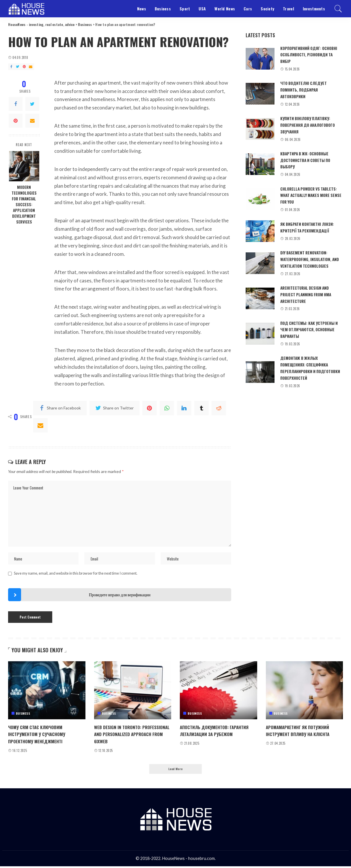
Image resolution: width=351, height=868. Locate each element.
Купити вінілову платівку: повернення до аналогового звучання (310, 124)
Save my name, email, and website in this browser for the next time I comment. (76, 574)
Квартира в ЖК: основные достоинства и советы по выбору (308, 159)
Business (23, 714)
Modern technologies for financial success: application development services (24, 204)
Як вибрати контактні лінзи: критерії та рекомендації (309, 225)
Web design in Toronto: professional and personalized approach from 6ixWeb (130, 735)
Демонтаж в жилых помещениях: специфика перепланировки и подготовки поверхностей (308, 364)
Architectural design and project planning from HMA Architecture (308, 292)
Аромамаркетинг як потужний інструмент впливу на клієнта (301, 731)
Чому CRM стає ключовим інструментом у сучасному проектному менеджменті (40, 735)
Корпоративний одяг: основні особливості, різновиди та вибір (303, 54)
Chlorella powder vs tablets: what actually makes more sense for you (311, 193)
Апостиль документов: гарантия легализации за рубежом (218, 731)
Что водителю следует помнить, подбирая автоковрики (305, 89)
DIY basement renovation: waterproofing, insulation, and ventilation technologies (310, 257)
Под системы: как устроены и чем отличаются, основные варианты (311, 326)
